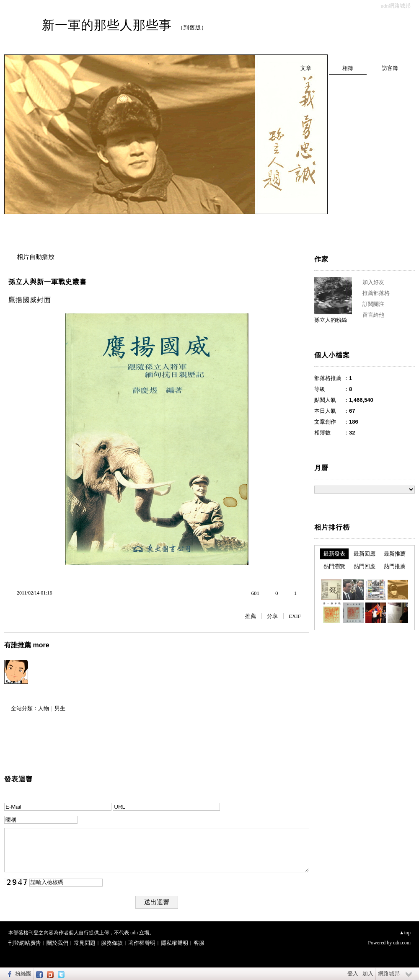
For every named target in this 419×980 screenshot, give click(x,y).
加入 (368, 974)
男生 (60, 708)
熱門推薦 (395, 566)
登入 (353, 974)
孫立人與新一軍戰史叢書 (48, 282)
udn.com (402, 943)
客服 (199, 943)
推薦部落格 (376, 293)
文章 (306, 68)
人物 (44, 708)
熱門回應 (365, 566)
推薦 (251, 616)
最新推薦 (395, 554)
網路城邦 (389, 974)
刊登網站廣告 (25, 943)
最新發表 (334, 554)
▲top (405, 933)
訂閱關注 (373, 304)
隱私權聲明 (175, 943)
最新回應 (365, 554)
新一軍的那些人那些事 (107, 25)
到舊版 (192, 27)
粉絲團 (23, 974)
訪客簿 (390, 68)
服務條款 (112, 943)
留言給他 (373, 315)
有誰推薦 (27, 645)
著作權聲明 (142, 943)
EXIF (295, 616)
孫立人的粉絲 (331, 320)
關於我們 (57, 943)
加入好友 (373, 282)
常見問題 (85, 943)
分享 (272, 616)
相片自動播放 (36, 257)
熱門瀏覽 (334, 566)
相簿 (348, 68)
